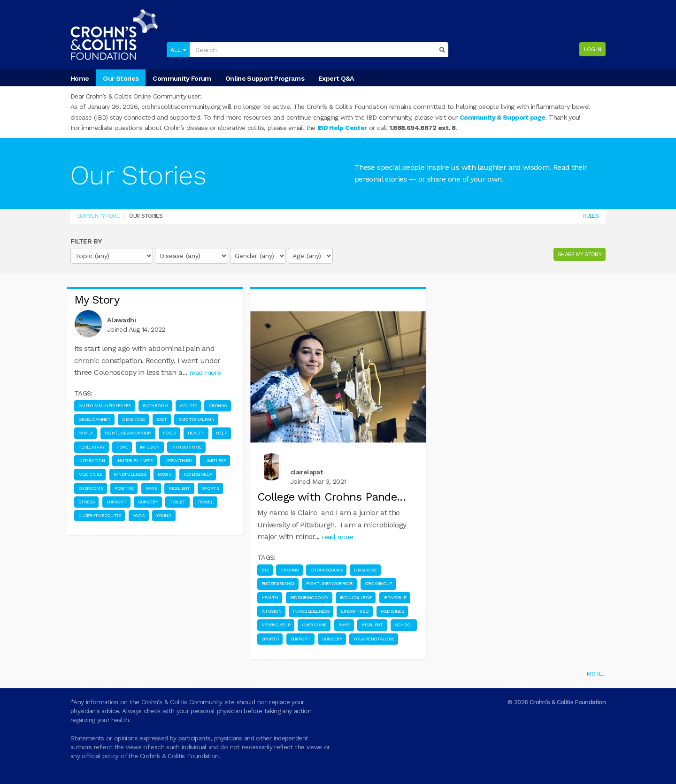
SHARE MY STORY (580, 254)
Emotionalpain (196, 419)
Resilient (179, 488)
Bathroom (155, 406)
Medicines (90, 474)
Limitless (215, 461)
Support (117, 502)
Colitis (188, 406)
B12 (265, 570)
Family (85, 433)
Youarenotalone (374, 639)
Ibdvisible (395, 598)
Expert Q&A (336, 78)
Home (80, 78)
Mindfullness (130, 474)
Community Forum (182, 78)
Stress (86, 502)
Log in (592, 49)
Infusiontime (186, 447)
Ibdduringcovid (309, 598)
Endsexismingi (278, 583)
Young (164, 515)
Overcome (91, 488)
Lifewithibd (178, 461)
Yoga (139, 515)
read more (205, 373)
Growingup (378, 583)
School (404, 625)
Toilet (177, 502)
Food (169, 433)
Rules (591, 216)
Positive (124, 488)
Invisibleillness (134, 461)
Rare (151, 488)
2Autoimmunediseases (105, 406)
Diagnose (133, 419)
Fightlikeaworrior (128, 433)
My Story (97, 300)
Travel (205, 502)
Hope (122, 447)
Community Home (98, 216)
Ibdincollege (356, 598)
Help (221, 433)
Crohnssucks (326, 570)
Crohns (217, 406)
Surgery (148, 502)
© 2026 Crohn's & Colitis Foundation (557, 702)
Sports (210, 488)
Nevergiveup (198, 474)
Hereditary (92, 447)
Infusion (150, 447)
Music (165, 474)
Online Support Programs (265, 78)
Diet (162, 419)
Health (196, 433)
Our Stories (121, 78)
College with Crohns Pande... (331, 497)
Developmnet (94, 419)
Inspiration (92, 461)
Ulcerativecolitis (100, 515)
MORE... (596, 674)
